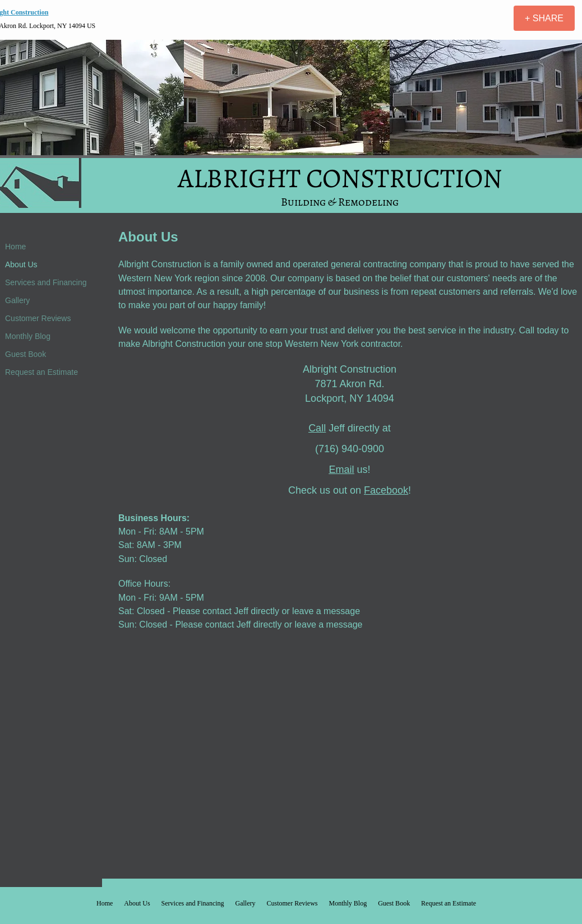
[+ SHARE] (544, 18)
